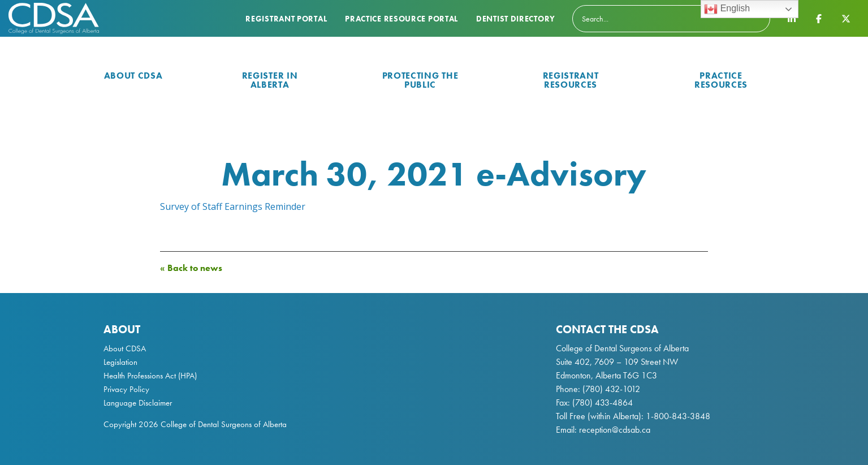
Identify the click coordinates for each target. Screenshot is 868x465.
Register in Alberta (270, 80)
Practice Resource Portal (401, 19)
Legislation (120, 362)
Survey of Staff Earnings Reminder (233, 206)
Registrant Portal (286, 19)
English (727, 9)
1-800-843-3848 (677, 416)
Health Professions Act (140, 376)
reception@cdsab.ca (615, 430)
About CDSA (133, 76)
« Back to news (191, 268)
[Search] (671, 19)
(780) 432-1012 (611, 389)
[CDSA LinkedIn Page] (792, 18)
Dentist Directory (516, 19)
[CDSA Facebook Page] (819, 18)
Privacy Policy (126, 389)
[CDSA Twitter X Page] (846, 18)
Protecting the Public (420, 80)
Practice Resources (721, 80)
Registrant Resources (571, 80)
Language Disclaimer (138, 403)
